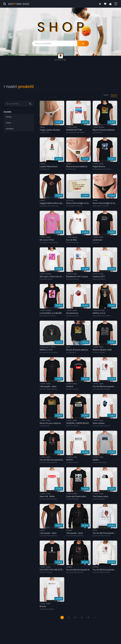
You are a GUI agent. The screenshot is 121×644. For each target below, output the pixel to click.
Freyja (64, 60)
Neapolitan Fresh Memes (76, 132)
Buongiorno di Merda (75, 206)
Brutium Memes (73, 242)
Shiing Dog (19, 4)
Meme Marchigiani (101, 462)
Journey (57, 60)
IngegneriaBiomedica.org (50, 206)
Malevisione (45, 132)
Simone (97, 242)
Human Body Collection (49, 389)
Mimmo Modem (73, 316)
